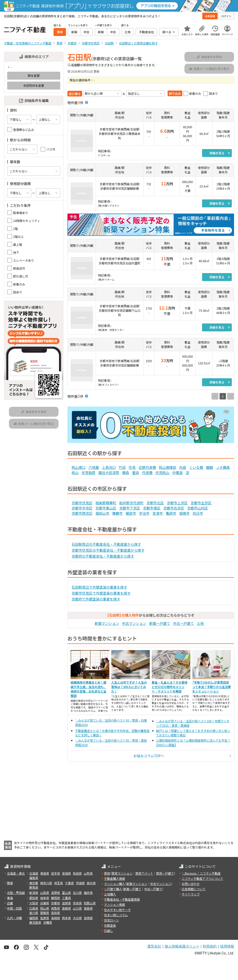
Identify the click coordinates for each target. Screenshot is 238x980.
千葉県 (69, 883)
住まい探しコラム (116, 915)
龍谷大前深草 (109, 473)
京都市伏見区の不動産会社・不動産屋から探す (108, 550)
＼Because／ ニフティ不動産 (201, 873)
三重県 (66, 898)
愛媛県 (45, 913)
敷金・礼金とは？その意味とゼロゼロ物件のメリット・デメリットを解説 (170, 687)
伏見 (132, 467)
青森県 (45, 873)
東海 (10, 898)
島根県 (66, 908)
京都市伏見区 (82, 503)
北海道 (34, 873)
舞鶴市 (118, 513)
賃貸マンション (122, 873)
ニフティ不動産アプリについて (202, 878)
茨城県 (80, 883)
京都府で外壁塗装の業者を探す (96, 599)
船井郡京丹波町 (131, 503)
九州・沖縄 (14, 918)
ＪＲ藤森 (223, 467)
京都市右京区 (174, 508)
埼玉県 (59, 883)
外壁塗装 (110, 925)
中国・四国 (14, 908)
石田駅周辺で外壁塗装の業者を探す (99, 587)
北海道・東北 (16, 873)
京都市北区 (155, 503)
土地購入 (110, 894)
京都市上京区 (177, 503)
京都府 (56, 903)
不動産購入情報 (115, 878)
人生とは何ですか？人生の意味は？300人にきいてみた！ (129, 687)
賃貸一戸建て (165, 873)
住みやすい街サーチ (118, 910)
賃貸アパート (144, 873)
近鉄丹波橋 (147, 467)
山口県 (77, 908)
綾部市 (131, 513)
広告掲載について (194, 889)
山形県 (88, 873)
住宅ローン (111, 920)
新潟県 (34, 893)
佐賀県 (45, 918)
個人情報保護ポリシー (182, 946)
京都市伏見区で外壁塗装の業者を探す (101, 593)
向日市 (198, 513)
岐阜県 (45, 898)
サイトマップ (191, 894)
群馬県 (34, 887)
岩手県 (56, 873)
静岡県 (56, 898)
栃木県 (91, 883)
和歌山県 (90, 903)
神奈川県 (46, 883)
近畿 (10, 903)
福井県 (88, 893)
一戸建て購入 (113, 889)
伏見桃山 (162, 473)
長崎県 (56, 918)
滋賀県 (66, 903)
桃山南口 (79, 467)
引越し (109, 931)
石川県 (77, 893)
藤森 (126, 473)
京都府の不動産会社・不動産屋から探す (103, 556)
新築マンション (107, 623)
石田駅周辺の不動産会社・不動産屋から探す (106, 544)
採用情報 (227, 946)
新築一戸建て (160, 623)
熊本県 (66, 918)
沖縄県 (48, 922)
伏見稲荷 (89, 473)
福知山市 (102, 513)
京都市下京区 (130, 508)
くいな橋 (196, 467)
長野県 (56, 893)
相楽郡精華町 (106, 503)
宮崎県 (88, 918)
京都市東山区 (106, 508)
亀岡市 (171, 513)
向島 (183, 467)
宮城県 (66, 873)
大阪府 (34, 903)
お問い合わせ (191, 884)
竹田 (122, 467)
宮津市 (158, 513)
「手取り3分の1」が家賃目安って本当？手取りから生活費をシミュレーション (212, 687)
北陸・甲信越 (16, 893)
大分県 (77, 918)
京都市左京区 (201, 503)
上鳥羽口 (109, 467)
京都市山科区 (198, 508)
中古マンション (134, 623)
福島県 (34, 878)
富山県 (66, 893)
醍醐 (209, 467)
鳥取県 (56, 908)
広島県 (34, 908)
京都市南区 (152, 508)
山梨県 (45, 893)
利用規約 (210, 946)
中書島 (178, 473)
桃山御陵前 (168, 467)
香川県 (34, 913)
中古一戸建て (183, 623)
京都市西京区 (82, 513)
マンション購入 (115, 884)
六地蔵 (94, 467)
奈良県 (77, 903)
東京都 (34, 883)
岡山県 (45, 908)
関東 (10, 883)
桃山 (75, 473)
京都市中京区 (82, 508)
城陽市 (184, 513)
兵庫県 (45, 903)
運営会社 (154, 946)
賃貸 (107, 873)
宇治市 (144, 513)
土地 (200, 623)
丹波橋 (147, 473)
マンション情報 (115, 904)
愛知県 (34, 898)
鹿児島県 (35, 922)
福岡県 (34, 918)
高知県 (56, 913)
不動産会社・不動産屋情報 (122, 899)
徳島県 (88, 908)
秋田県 (77, 873)
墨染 (136, 473)
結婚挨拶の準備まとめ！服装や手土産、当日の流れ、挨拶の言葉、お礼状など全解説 (89, 689)
